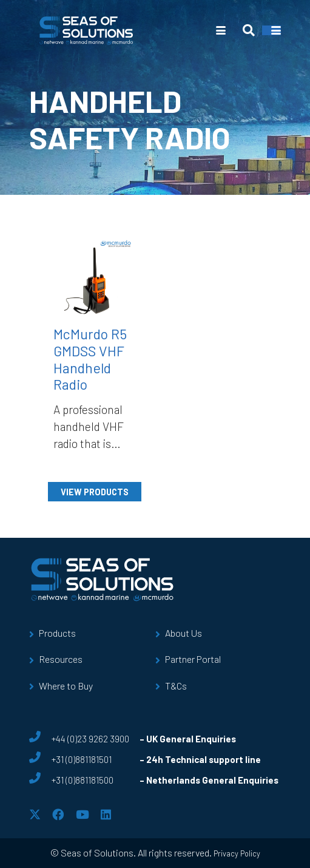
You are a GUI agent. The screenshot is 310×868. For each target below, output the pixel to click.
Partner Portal (193, 659)
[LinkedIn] (106, 814)
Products (57, 633)
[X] (35, 814)
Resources (61, 659)
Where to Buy (66, 686)
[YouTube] (83, 814)
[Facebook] (58, 814)
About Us (184, 633)
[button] (221, 30)
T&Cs (176, 686)
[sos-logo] (86, 30)
